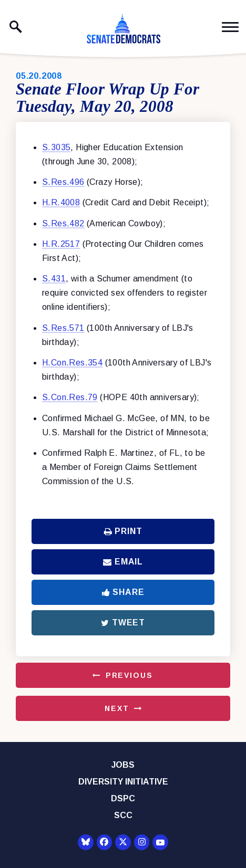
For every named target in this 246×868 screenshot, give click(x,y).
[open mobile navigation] (230, 27)
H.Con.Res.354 (72, 363)
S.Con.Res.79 (70, 397)
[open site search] (16, 27)
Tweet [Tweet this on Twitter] (123, 623)
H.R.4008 (61, 202)
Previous (129, 675)
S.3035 (56, 147)
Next (117, 708)
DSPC (123, 798)
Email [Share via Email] (123, 562)
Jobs (123, 765)
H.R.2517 (61, 244)
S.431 (54, 279)
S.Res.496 (63, 182)
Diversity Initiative (123, 782)
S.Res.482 (63, 223)
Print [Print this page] (123, 531)
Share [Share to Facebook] (123, 592)
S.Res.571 (63, 328)
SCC (123, 815)
